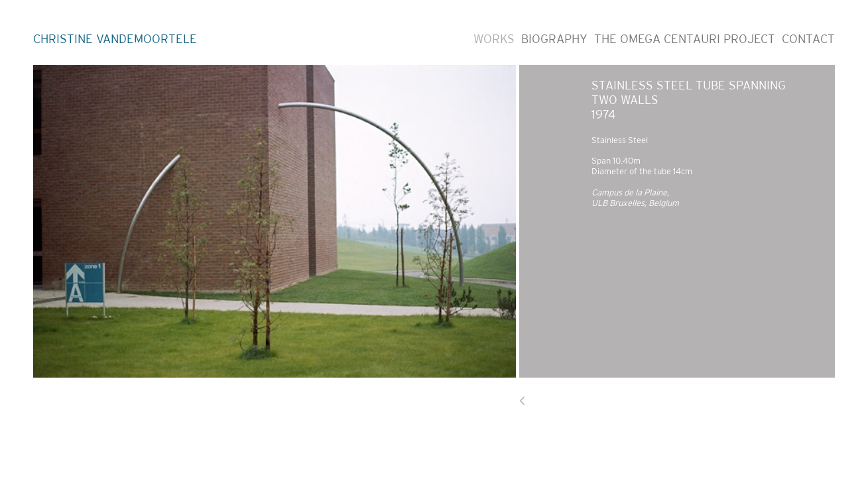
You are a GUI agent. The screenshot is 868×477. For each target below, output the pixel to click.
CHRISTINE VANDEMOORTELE (115, 39)
